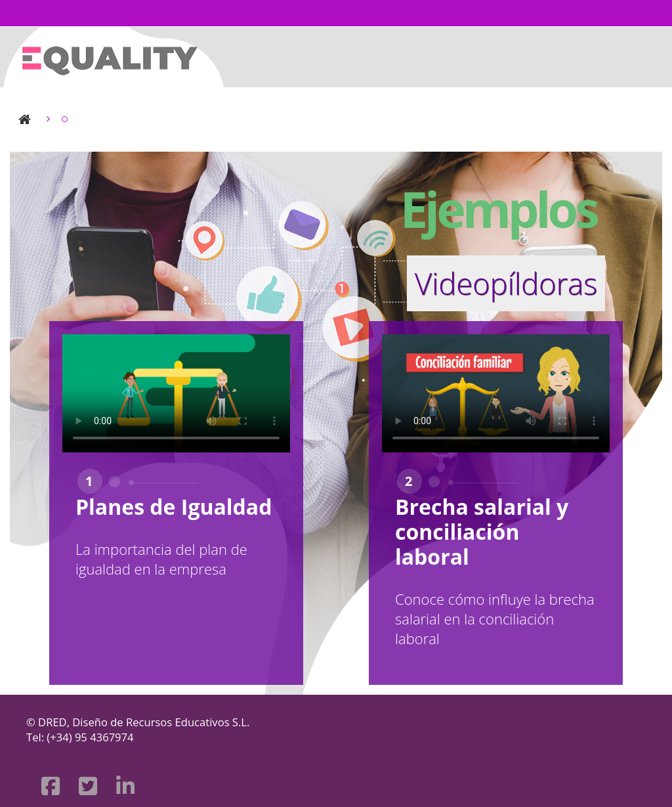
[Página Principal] (108, 56)
